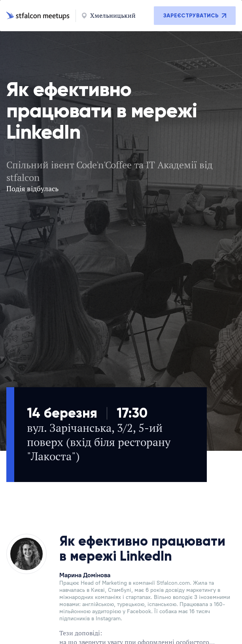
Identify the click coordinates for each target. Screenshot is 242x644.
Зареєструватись (195, 16)
